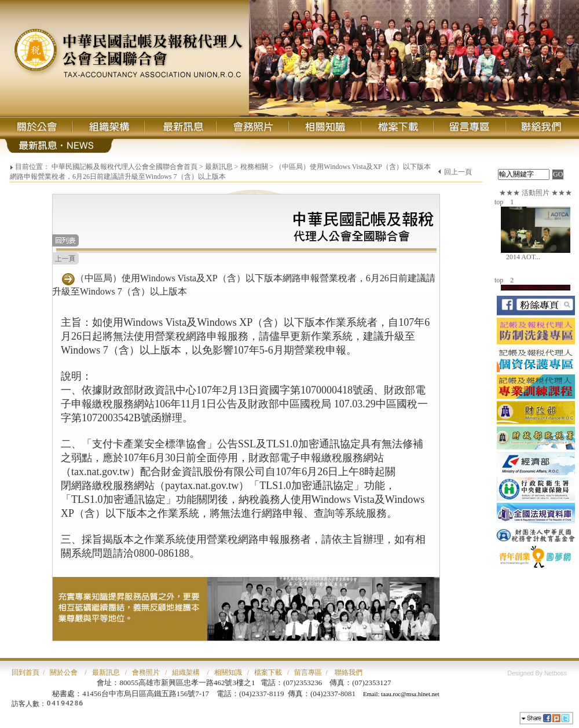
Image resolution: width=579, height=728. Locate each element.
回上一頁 (458, 172)
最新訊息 (219, 167)
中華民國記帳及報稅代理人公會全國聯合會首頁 (124, 167)
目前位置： (32, 167)
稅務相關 (254, 167)
